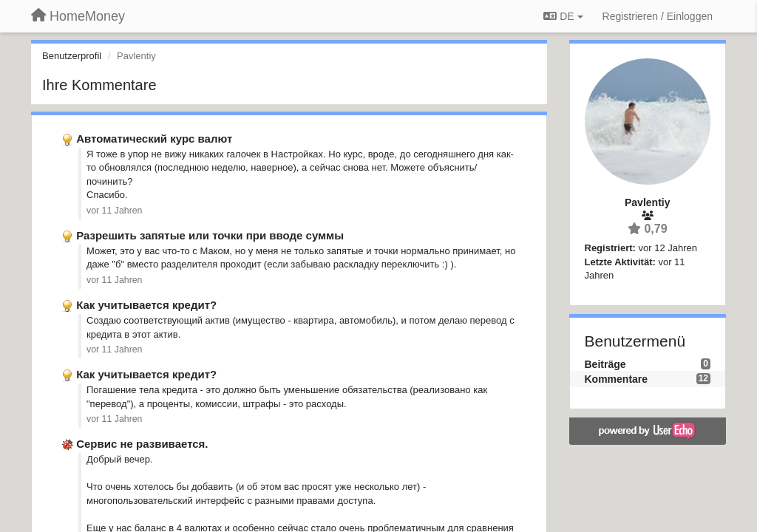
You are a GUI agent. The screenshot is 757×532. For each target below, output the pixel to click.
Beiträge (605, 364)
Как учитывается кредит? (146, 305)
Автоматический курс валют (154, 139)
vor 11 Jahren (114, 211)
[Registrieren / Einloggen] (658, 16)
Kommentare (617, 379)
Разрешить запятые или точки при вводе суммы (210, 235)
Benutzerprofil (72, 56)
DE (563, 16)
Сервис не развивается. (142, 444)
